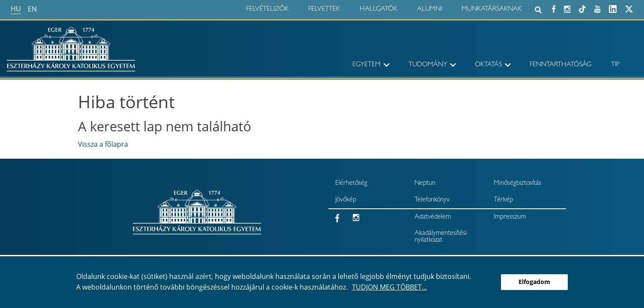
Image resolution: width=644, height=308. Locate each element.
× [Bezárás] (635, 40)
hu (16, 9)
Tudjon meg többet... (389, 287)
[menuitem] (360, 65)
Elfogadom (534, 282)
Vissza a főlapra (103, 144)
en (32, 9)
